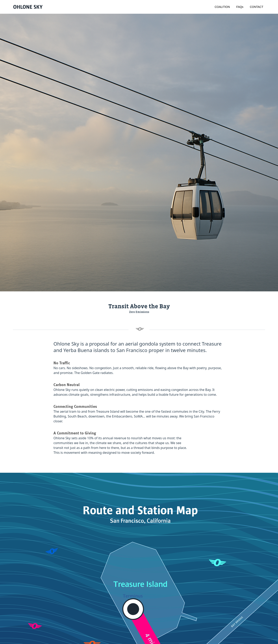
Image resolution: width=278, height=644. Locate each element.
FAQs (240, 7)
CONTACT (257, 7)
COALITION (222, 7)
